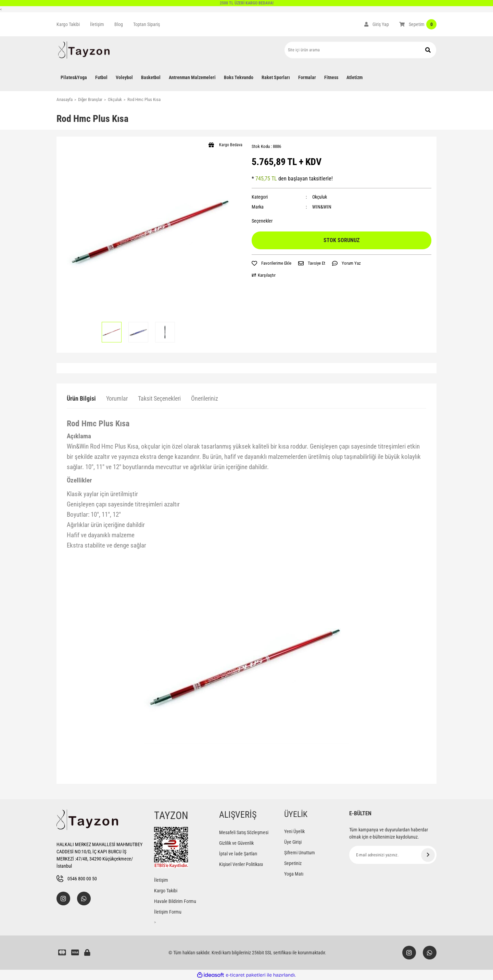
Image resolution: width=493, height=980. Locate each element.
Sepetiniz (293, 863)
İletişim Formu (168, 912)
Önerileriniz (205, 398)
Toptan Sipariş (147, 24)
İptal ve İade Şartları (238, 854)
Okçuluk (320, 197)
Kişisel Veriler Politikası (241, 864)
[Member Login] (377, 24)
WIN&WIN (322, 207)
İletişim (97, 24)
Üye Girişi (293, 842)
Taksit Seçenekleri (159, 398)
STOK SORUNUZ (342, 240)
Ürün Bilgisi (81, 398)
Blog (119, 24)
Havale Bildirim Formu (175, 901)
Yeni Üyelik (294, 831)
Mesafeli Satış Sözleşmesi (244, 832)
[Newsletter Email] (393, 855)
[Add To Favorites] (271, 263)
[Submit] (428, 855)
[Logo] (84, 50)
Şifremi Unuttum (300, 853)
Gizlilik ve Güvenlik (236, 843)
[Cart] (418, 24)
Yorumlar (117, 398)
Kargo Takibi (68, 24)
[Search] (360, 50)
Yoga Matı (294, 874)
